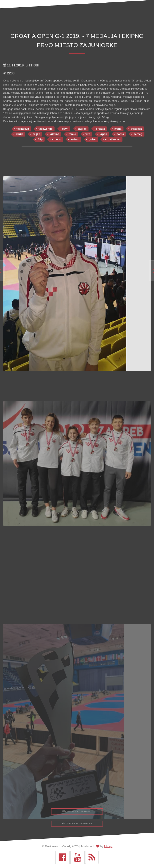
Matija (108, 846)
